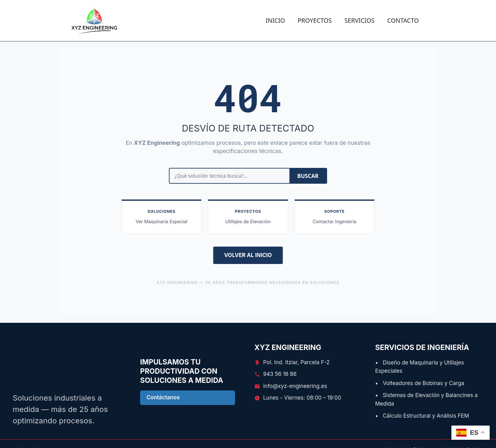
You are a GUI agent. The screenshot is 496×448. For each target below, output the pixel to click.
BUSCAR (308, 176)
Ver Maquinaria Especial (161, 221)
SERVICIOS (360, 20)
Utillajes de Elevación (248, 221)
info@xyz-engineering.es (295, 386)
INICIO (275, 20)
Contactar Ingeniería (334, 221)
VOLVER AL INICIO (248, 255)
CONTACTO (403, 20)
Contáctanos (163, 397)
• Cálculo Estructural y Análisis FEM (422, 416)
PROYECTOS (315, 20)
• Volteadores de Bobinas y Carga (420, 383)
